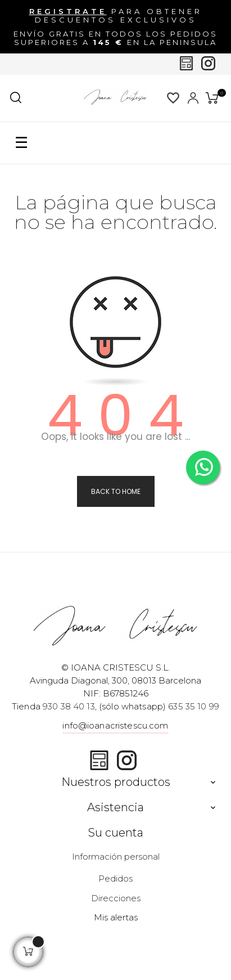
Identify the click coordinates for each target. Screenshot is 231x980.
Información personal (116, 857)
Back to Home (116, 491)
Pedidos (115, 878)
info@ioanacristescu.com (115, 725)
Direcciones (116, 898)
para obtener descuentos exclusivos (116, 15)
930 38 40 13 (69, 706)
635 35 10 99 (194, 706)
